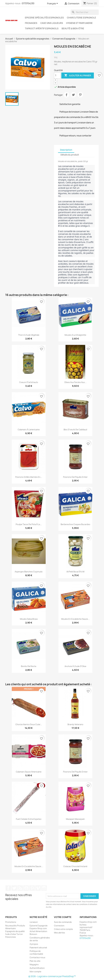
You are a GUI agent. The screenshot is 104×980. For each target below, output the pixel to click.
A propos (34, 944)
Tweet (73, 95)
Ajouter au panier (78, 76)
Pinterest (80, 95)
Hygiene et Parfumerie (79, 23)
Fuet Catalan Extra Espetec (29, 819)
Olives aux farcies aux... (75, 382)
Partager (66, 95)
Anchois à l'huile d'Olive (75, 666)
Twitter (14, 888)
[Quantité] (57, 76)
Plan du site (35, 961)
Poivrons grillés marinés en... (29, 477)
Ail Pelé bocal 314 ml (75, 572)
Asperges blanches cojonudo (29, 572)
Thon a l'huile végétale (29, 335)
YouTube (26, 888)
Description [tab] (66, 150)
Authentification (37, 968)
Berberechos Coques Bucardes (75, 524)
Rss (20, 888)
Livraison (34, 922)
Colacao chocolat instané (75, 866)
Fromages (31, 23)
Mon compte (35, 972)
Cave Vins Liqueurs (52, 23)
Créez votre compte (63, 929)
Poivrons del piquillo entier (75, 477)
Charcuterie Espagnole (81, 18)
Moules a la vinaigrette (75, 335)
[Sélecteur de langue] (53, 4)
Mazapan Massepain (75, 819)
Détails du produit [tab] (70, 155)
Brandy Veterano (75, 724)
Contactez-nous (37, 957)
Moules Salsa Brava (29, 619)
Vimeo (38, 888)
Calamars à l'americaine (29, 430)
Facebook (8, 888)
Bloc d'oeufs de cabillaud (75, 430)
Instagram (44, 888)
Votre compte (63, 917)
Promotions (11, 922)
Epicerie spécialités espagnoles (44, 18)
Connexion (59, 926)
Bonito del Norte (29, 666)
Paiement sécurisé (38, 948)
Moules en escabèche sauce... (75, 619)
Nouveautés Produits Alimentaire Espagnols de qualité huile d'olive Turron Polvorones (15, 931)
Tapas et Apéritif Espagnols (42, 28)
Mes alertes (60, 933)
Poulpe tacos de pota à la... (29, 524)
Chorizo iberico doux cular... (29, 724)
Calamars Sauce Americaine (29, 772)
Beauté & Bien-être (73, 28)
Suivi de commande (63, 922)
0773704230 (28, 3)
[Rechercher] (85, 12)
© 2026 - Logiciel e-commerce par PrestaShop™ (52, 976)
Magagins (34, 964)
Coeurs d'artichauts (29, 382)
